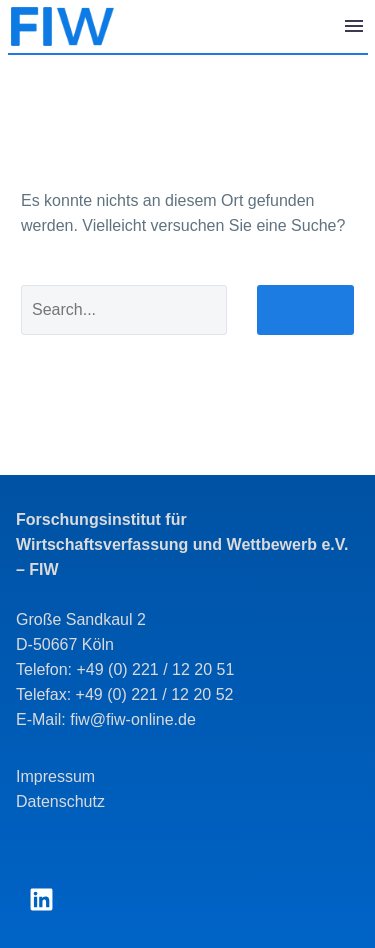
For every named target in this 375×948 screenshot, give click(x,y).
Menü (354, 26)
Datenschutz (60, 801)
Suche (305, 319)
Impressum (55, 776)
